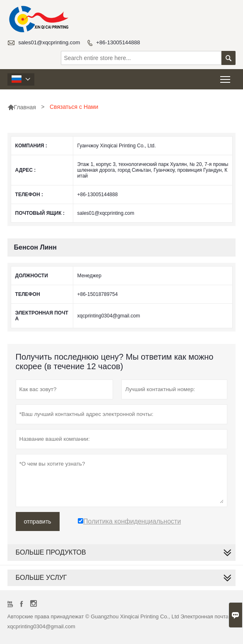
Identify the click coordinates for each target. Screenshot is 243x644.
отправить (38, 521)
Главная (22, 107)
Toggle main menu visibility (226, 77)
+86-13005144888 (118, 42)
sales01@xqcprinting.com (49, 42)
